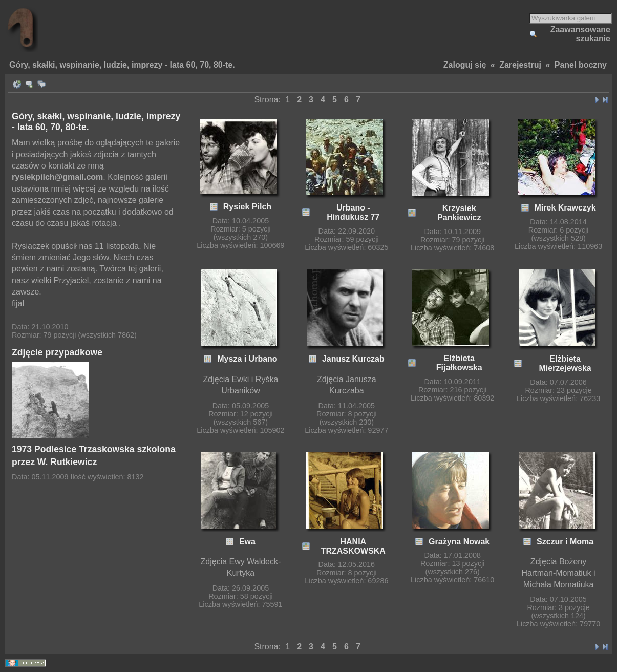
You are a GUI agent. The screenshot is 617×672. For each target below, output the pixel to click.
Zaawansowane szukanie (580, 34)
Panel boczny (581, 65)
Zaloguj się (465, 65)
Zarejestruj (520, 65)
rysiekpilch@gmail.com (57, 177)
